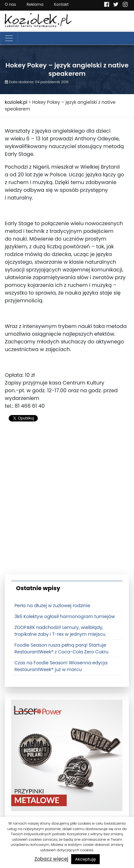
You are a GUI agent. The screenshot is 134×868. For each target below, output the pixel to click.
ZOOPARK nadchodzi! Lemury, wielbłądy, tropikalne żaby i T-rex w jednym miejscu (60, 631)
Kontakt (62, 4)
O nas (10, 4)
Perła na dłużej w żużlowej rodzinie (52, 606)
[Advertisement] (67, 501)
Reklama (35, 4)
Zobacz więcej (51, 859)
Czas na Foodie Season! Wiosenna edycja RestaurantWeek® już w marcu (61, 666)
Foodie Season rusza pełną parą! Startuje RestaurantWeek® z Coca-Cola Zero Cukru (61, 648)
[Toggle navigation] (9, 38)
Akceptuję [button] (85, 859)
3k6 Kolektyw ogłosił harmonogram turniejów (65, 616)
